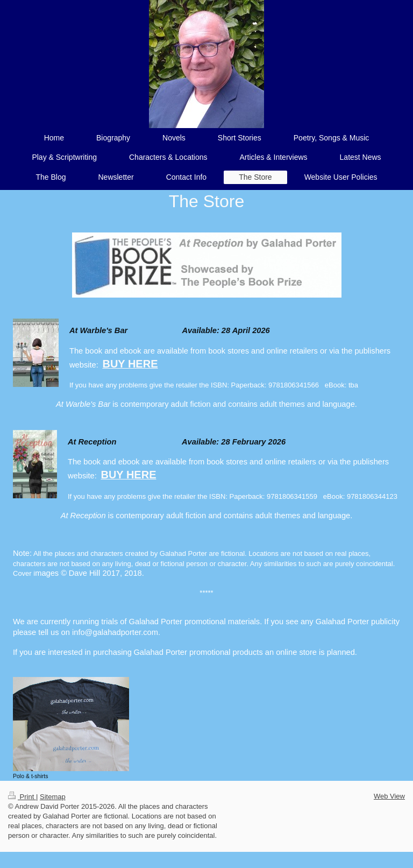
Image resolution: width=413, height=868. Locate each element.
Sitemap (53, 797)
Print (22, 797)
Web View (389, 796)
